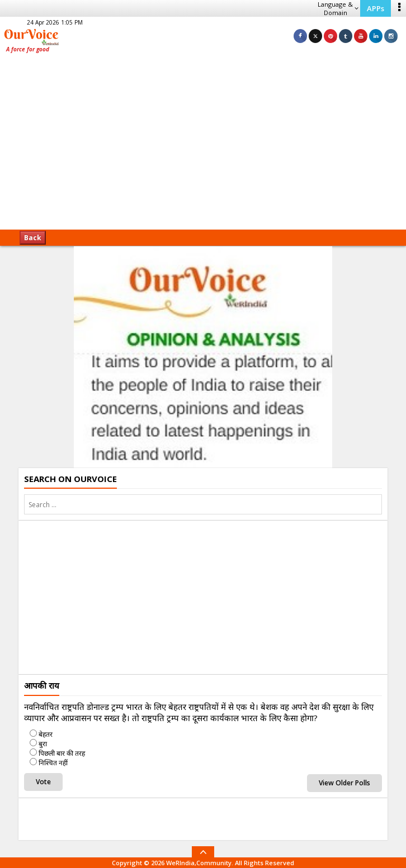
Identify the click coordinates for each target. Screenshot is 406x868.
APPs (376, 8)
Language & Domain (338, 8)
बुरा (43, 744)
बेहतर (46, 734)
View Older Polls (344, 783)
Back (33, 238)
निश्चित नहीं (53, 763)
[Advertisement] (203, 145)
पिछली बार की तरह (62, 753)
